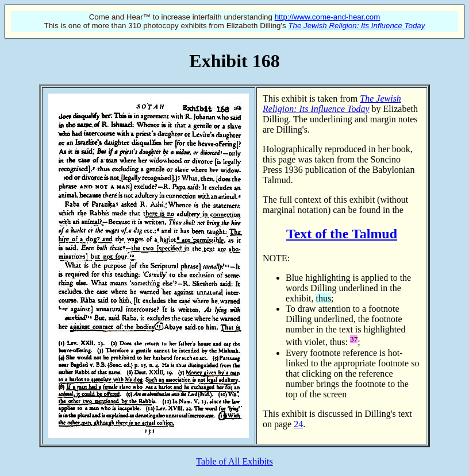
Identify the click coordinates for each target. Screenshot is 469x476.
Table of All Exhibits (234, 461)
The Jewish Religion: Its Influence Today (356, 26)
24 (298, 424)
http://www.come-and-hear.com (328, 17)
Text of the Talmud (342, 234)
